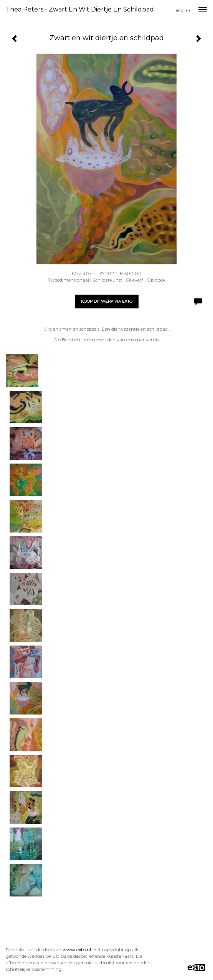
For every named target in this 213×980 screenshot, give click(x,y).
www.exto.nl (77, 950)
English (183, 10)
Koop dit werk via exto (107, 301)
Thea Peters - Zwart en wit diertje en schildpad (80, 9)
